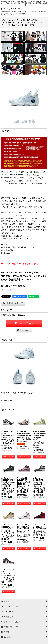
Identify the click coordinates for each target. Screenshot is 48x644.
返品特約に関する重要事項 (13, 315)
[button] (16, 121)
